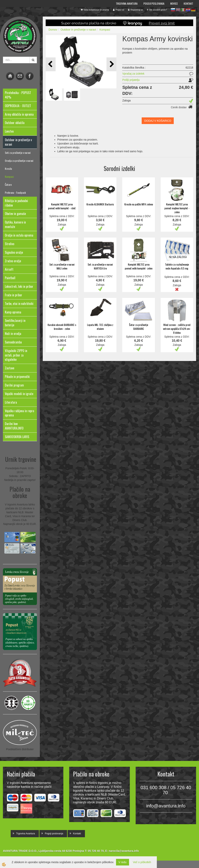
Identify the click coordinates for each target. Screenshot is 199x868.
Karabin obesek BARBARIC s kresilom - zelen (62, 327)
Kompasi (9, 177)
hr (188, 10)
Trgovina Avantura (127, 3)
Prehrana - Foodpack (15, 192)
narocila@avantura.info (124, 851)
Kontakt (188, 3)
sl (173, 10)
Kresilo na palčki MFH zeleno (139, 204)
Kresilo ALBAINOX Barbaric (100, 204)
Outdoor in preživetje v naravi (78, 30)
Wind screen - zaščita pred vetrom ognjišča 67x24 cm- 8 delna (177, 329)
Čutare (8, 184)
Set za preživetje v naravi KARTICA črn (100, 266)
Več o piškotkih (142, 862)
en (178, 10)
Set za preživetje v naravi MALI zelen (62, 266)
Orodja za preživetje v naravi (19, 161)
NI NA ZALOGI (178, 257)
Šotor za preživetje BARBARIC (139, 327)
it (183, 10)
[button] (111, 64)
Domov (53, 30)
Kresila (8, 169)
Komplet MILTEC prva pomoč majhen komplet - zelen (177, 208)
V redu (123, 862)
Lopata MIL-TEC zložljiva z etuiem (100, 327)
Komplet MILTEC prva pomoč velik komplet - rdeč (62, 206)
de (193, 10)
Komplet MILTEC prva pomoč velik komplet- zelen (139, 266)
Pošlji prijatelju (131, 80)
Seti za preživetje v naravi (18, 153)
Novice (174, 3)
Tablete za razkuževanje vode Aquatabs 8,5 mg (177, 266)
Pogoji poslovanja (154, 3)
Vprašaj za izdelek (133, 74)
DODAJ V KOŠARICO (158, 121)
